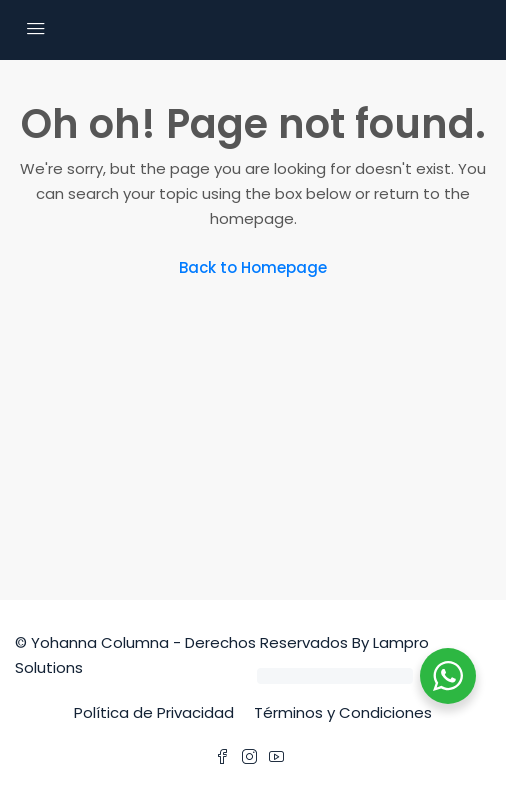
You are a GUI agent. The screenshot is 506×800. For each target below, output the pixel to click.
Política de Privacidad (154, 712)
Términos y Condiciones (343, 712)
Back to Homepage (253, 267)
